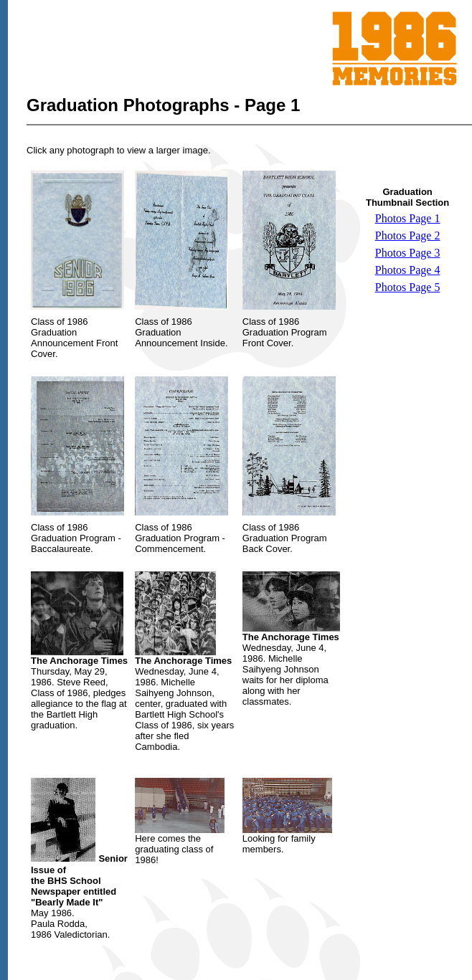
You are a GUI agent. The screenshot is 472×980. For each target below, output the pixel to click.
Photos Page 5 (408, 287)
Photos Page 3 (408, 253)
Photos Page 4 (408, 270)
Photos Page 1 (408, 218)
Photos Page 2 (408, 236)
